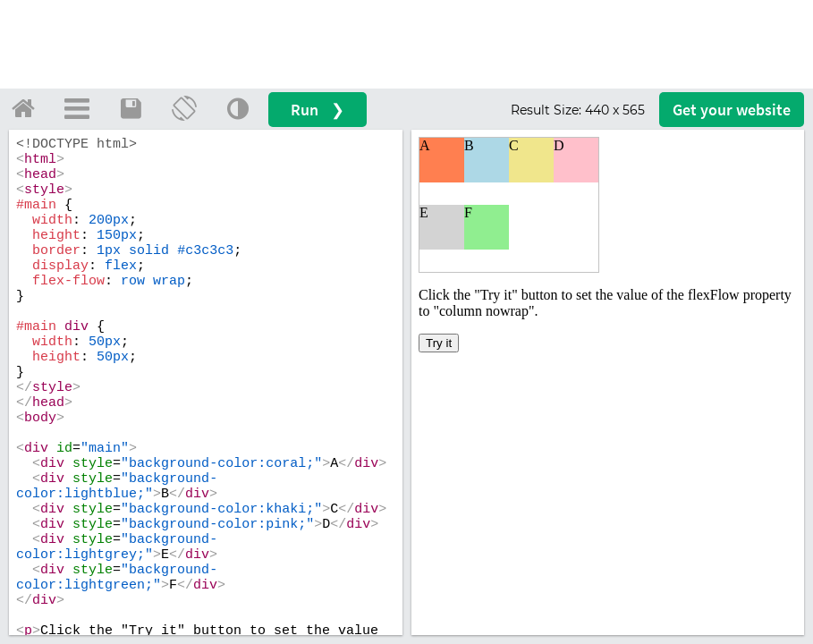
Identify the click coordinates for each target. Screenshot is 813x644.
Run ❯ (318, 110)
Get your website (732, 110)
